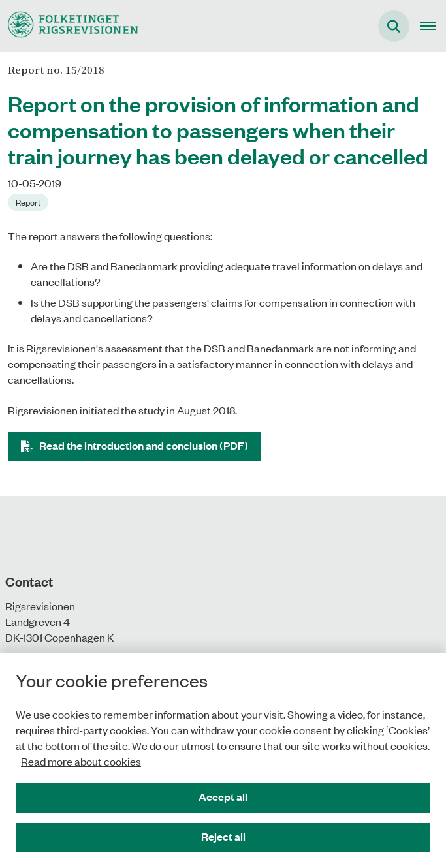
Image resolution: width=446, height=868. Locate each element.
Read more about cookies (81, 761)
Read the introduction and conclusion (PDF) (144, 445)
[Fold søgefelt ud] (394, 26)
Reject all (223, 836)
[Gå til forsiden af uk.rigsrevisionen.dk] (69, 26)
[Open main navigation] (433, 26)
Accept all (223, 797)
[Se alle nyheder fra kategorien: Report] (28, 202)
